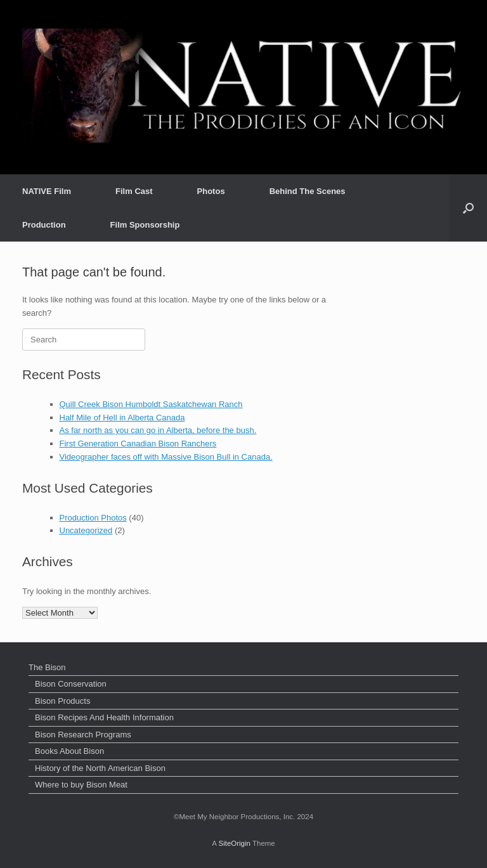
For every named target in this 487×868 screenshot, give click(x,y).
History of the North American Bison (100, 768)
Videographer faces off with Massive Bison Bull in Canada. (166, 457)
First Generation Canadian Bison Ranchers (138, 444)
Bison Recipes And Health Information (104, 717)
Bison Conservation (71, 684)
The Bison (47, 667)
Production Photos (93, 518)
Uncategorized (86, 530)
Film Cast (134, 191)
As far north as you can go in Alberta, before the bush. (158, 430)
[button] (468, 208)
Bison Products (62, 701)
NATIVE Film (47, 191)
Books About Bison (69, 751)
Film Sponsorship (145, 225)
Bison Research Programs (83, 735)
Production (44, 225)
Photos (211, 191)
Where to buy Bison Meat (81, 785)
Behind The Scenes (308, 191)
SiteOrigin (234, 843)
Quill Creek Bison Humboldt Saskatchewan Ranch (151, 404)
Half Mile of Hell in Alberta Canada (122, 418)
